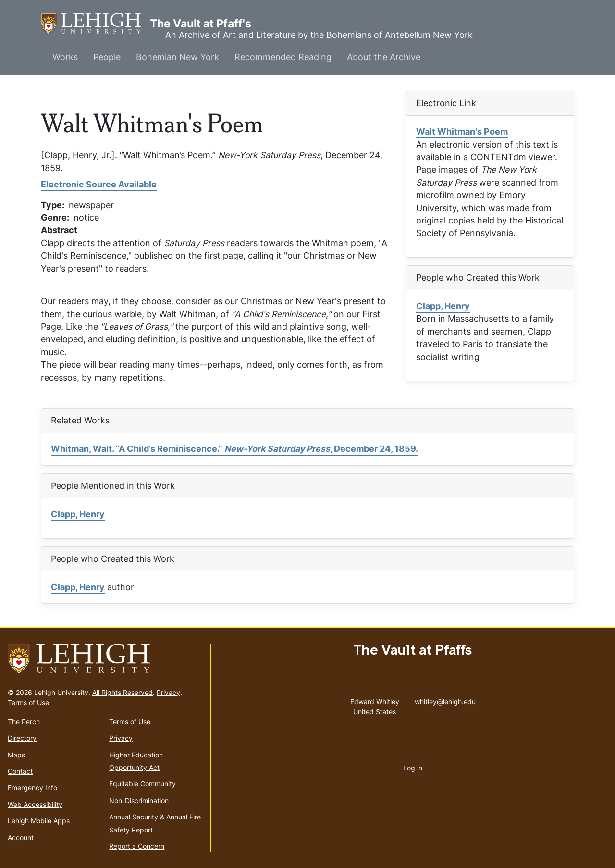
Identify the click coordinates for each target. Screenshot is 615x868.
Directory (22, 738)
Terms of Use (28, 702)
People (107, 57)
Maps (16, 755)
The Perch (24, 722)
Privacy (168, 692)
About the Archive (384, 57)
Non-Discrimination (139, 800)
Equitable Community (142, 784)
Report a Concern (137, 846)
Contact (20, 771)
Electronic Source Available (99, 184)
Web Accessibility (35, 804)
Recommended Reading (283, 57)
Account (21, 837)
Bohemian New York (178, 57)
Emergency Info (32, 787)
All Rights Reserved (123, 692)
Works (65, 57)
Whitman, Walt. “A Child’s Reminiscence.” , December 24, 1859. (234, 449)
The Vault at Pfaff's (95, 24)
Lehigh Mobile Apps (39, 821)
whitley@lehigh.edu (445, 699)
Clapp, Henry (443, 306)
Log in (413, 768)
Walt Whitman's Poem (462, 131)
